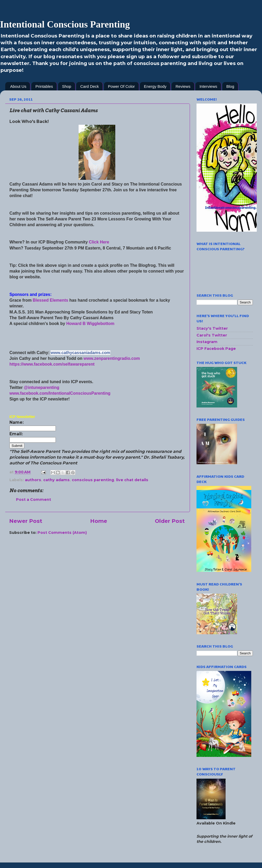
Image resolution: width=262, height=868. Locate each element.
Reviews (183, 86)
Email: (16, 434)
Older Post (170, 521)
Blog (230, 86)
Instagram (207, 342)
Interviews (208, 86)
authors (33, 480)
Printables (44, 86)
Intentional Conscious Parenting (65, 24)
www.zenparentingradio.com (112, 358)
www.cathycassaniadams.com (80, 353)
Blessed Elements (50, 300)
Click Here (99, 242)
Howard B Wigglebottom (91, 324)
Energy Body (155, 86)
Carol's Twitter (212, 335)
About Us (18, 86)
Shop (67, 86)
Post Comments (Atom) (62, 533)
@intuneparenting (42, 387)
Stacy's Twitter (212, 328)
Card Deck (89, 86)
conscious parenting (93, 480)
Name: (17, 422)
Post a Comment (34, 500)
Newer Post (26, 521)
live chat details (132, 480)
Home (99, 521)
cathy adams (56, 480)
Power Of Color (121, 86)
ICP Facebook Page (216, 349)
